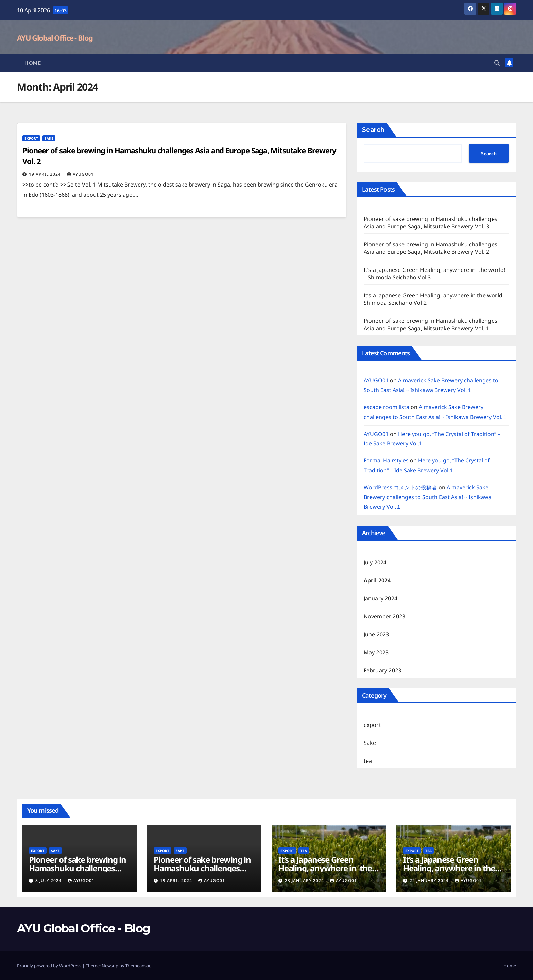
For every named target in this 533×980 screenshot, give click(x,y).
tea (368, 761)
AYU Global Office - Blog (55, 38)
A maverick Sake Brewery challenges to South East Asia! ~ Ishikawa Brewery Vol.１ (428, 497)
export (31, 138)
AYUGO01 (80, 174)
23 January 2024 (305, 881)
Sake (49, 138)
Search (373, 130)
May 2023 (376, 652)
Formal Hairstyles (386, 460)
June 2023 (376, 634)
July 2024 (375, 562)
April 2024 (377, 580)
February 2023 (383, 670)
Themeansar (138, 966)
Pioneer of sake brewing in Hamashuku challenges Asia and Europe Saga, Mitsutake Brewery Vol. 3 (431, 223)
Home (33, 63)
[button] (497, 63)
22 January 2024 (430, 881)
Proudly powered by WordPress (50, 966)
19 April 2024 (46, 174)
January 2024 (381, 598)
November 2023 (385, 616)
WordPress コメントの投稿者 (400, 487)
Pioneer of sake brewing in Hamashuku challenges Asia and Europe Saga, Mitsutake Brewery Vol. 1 (431, 325)
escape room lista (386, 407)
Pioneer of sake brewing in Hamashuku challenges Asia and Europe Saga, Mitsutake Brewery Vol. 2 (431, 248)
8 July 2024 (49, 881)
